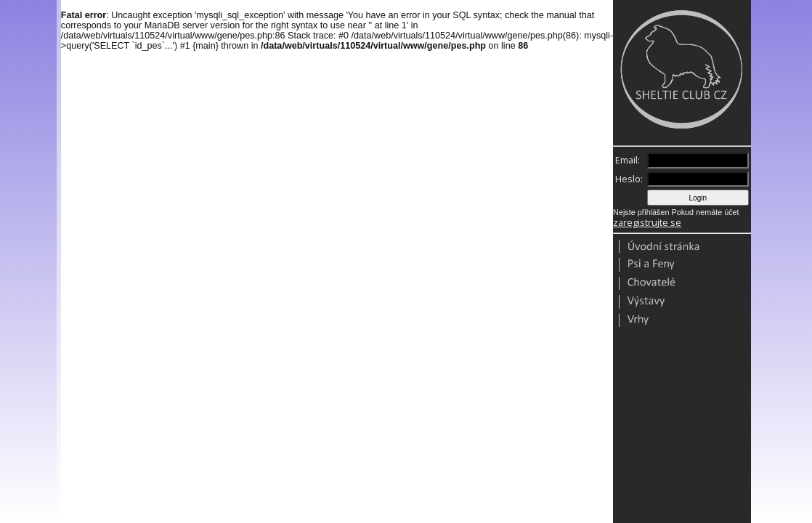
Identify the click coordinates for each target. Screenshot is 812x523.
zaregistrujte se (647, 223)
